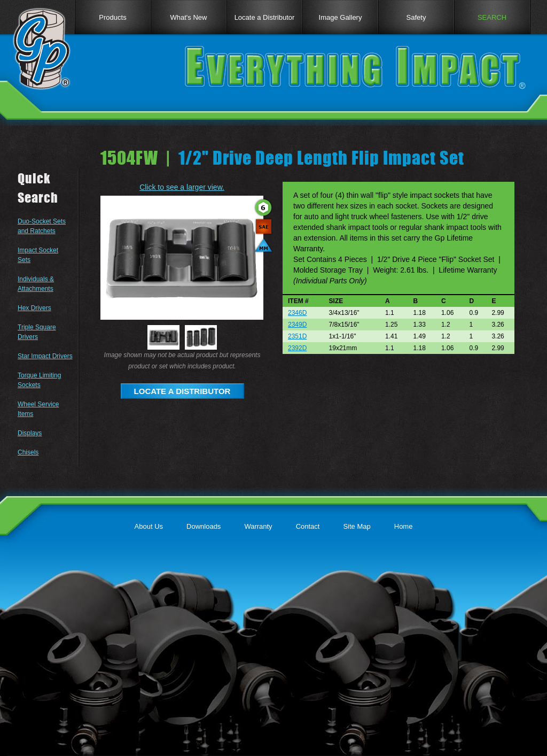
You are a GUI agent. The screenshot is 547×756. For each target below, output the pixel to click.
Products (112, 17)
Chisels (28, 452)
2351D (297, 336)
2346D (297, 313)
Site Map (357, 526)
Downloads (204, 526)
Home (404, 526)
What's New (189, 17)
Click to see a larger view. (182, 187)
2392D (297, 348)
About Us (149, 526)
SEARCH (492, 17)
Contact (308, 526)
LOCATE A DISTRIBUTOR (182, 391)
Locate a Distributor (265, 17)
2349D (297, 325)
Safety (416, 17)
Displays (30, 433)
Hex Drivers (34, 308)
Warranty (258, 526)
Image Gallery (341, 17)
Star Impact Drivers (45, 356)
